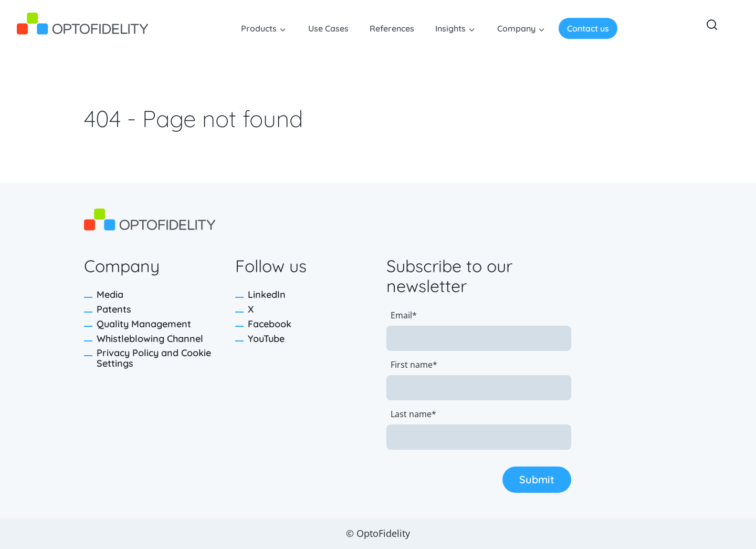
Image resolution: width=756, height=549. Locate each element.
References (392, 28)
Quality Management (144, 324)
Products (259, 28)
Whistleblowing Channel (150, 339)
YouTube (266, 339)
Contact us (588, 28)
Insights (450, 28)
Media (110, 294)
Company (516, 28)
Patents (114, 309)
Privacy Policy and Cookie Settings (154, 358)
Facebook (270, 324)
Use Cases (328, 28)
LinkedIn (267, 294)
